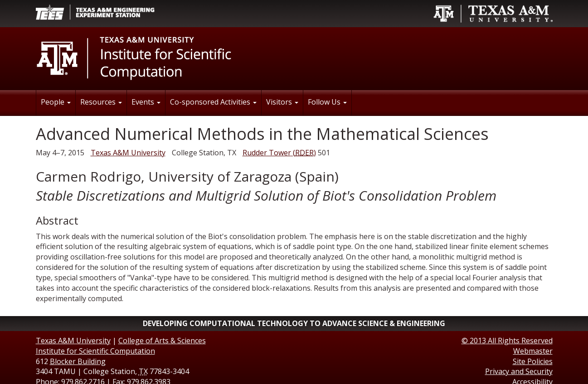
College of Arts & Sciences (162, 341)
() (279, 153)
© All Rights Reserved (507, 341)
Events (146, 102)
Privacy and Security (519, 371)
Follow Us (327, 102)
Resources (101, 102)
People (56, 102)
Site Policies (533, 361)
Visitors (282, 102)
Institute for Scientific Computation (95, 351)
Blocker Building (78, 361)
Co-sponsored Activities (213, 102)
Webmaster (533, 351)
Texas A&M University (128, 153)
